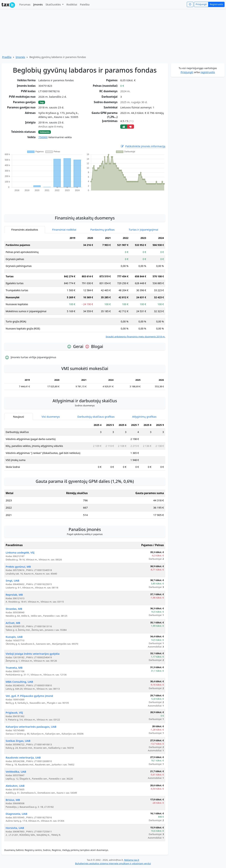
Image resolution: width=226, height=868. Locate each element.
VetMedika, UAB (16, 772)
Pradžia (7, 57)
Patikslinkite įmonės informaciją (143, 146)
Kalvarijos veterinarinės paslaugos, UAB (31, 727)
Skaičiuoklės (54, 4)
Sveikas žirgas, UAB (18, 741)
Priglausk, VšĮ (14, 713)
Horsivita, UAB (15, 828)
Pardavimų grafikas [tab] (103, 230)
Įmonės (38, 4)
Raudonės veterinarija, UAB (23, 757)
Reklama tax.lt (132, 860)
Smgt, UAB (12, 580)
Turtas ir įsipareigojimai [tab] (143, 230)
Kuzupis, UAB (14, 637)
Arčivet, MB (13, 623)
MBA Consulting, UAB (19, 682)
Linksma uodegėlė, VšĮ (20, 552)
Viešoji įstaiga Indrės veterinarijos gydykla (33, 654)
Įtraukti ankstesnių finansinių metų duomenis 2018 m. (136, 337)
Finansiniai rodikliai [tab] (64, 230)
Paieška (85, 4)
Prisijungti (201, 4)
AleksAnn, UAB (15, 786)
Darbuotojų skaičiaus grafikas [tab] (96, 417)
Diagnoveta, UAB (16, 814)
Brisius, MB (13, 800)
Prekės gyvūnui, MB (18, 567)
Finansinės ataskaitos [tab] (25, 230)
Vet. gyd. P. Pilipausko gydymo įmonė (29, 696)
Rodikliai (72, 4)
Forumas (25, 4)
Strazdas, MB (14, 609)
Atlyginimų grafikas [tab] (144, 417)
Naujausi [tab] (19, 417)
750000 (43, 137)
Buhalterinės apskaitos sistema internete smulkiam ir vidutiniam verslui (113, 863)
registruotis (208, 72)
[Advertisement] (85, 201)
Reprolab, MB (14, 595)
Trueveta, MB (14, 668)
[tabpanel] (85, 287)
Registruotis (216, 4)
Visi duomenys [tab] (51, 417)
